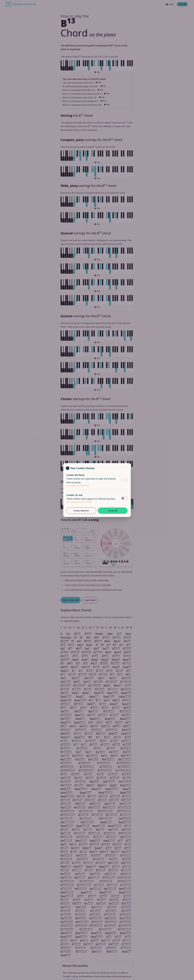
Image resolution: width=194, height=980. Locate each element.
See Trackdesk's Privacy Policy (79, 502)
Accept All (113, 511)
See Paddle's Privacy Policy (78, 486)
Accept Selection (81, 511)
